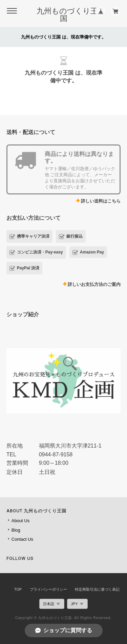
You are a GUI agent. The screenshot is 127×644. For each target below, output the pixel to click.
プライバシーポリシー (48, 589)
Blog (16, 530)
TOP (18, 589)
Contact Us (22, 539)
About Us (20, 521)
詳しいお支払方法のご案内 (94, 284)
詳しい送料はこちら (101, 201)
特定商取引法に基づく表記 (97, 589)
